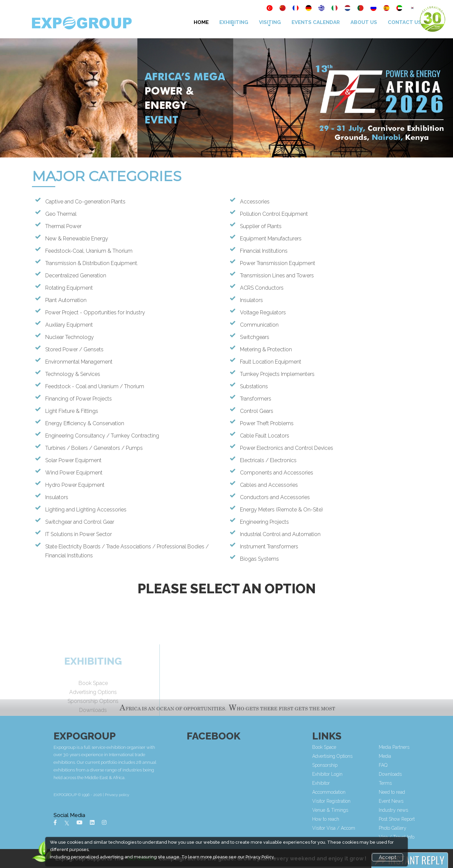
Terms (420, 783)
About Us (364, 22)
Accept (387, 857)
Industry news (428, 810)
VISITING (270, 22)
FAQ (417, 765)
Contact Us (405, 22)
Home (201, 22)
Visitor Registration (366, 801)
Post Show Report (431, 819)
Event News (425, 801)
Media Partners (428, 747)
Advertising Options (367, 756)
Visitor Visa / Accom (368, 828)
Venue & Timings (364, 810)
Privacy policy (186, 795)
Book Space (358, 747)
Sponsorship (359, 765)
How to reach (360, 819)
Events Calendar (316, 22)
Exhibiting (234, 22)
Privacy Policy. (260, 857)
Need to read (426, 792)
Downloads (425, 774)
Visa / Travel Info (431, 837)
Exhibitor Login (362, 774)
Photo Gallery (427, 828)
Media (419, 756)
